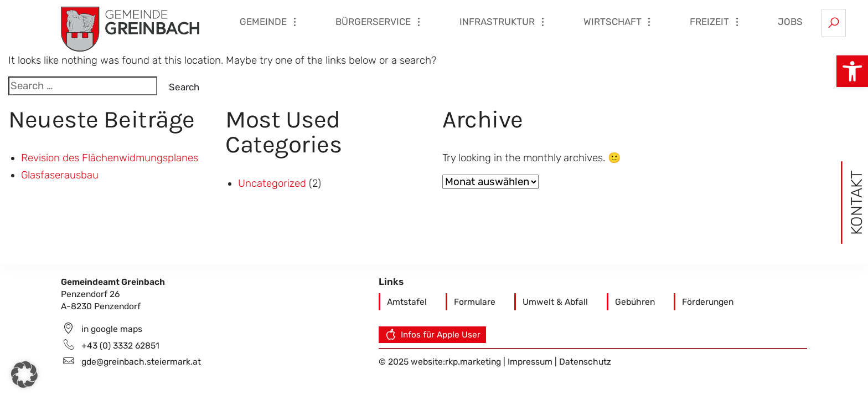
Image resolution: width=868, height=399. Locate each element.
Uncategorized (272, 183)
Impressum (531, 362)
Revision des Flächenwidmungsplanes (110, 158)
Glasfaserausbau (60, 175)
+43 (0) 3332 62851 (120, 346)
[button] (852, 71)
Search (184, 87)
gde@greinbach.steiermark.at (141, 362)
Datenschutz (585, 362)
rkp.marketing (473, 362)
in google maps (112, 329)
